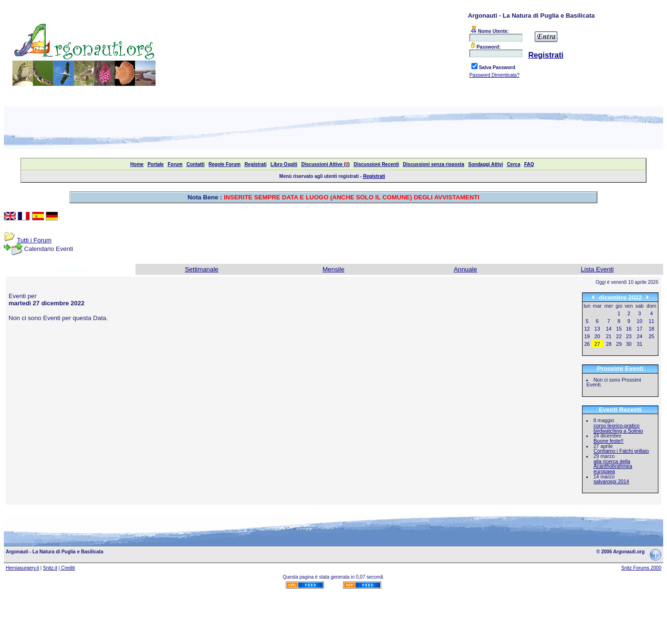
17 (640, 329)
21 (609, 336)
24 (640, 336)
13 (597, 329)
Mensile (333, 269)
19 (587, 336)
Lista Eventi (597, 269)
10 (640, 321)
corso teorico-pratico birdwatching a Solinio (618, 428)
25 (651, 336)
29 (619, 344)
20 (597, 336)
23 (629, 336)
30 (629, 344)
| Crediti (67, 568)
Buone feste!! (609, 441)
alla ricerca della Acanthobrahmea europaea (613, 466)
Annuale (465, 269)
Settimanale (201, 269)
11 (651, 321)
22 (619, 336)
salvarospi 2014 (611, 481)
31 (640, 344)
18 (651, 329)
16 (629, 329)
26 (587, 344)
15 (619, 329)
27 (597, 344)
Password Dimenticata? (495, 75)
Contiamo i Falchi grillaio (621, 451)
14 (609, 329)
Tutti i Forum (34, 240)
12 (587, 329)
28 (609, 344)
